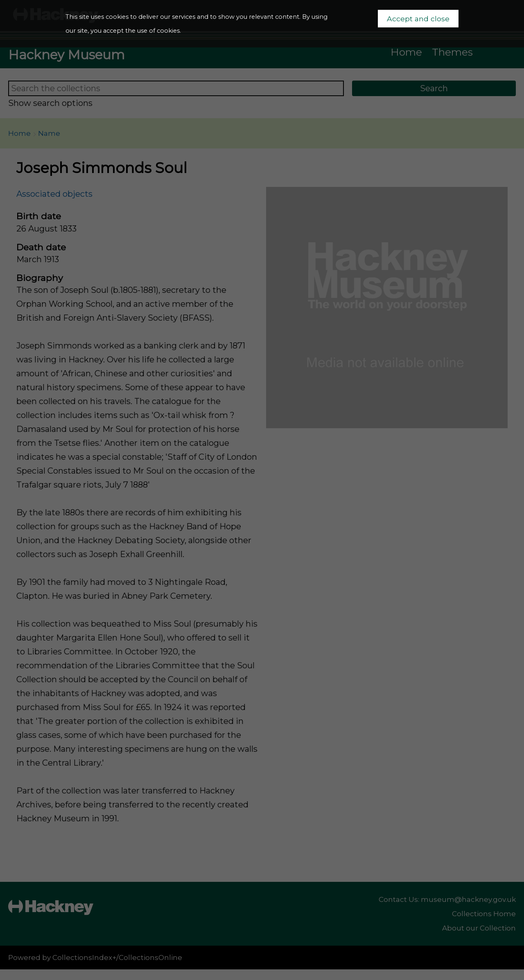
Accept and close (418, 19)
